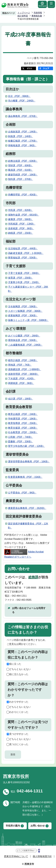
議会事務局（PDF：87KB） (23, 116)
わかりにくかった (19, 712)
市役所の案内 (13, 826)
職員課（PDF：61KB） (21, 170)
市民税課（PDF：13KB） (22, 224)
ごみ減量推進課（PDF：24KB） (25, 345)
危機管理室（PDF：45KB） (23, 195)
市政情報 (38, 13)
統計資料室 (23, 16)
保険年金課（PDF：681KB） (24, 215)
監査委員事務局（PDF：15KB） (25, 477)
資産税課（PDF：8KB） (21, 228)
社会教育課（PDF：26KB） (23, 432)
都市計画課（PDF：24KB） (23, 360)
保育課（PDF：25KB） (21, 278)
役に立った (15, 664)
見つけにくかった (19, 744)
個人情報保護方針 (42, 856)
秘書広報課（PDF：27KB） (23, 141)
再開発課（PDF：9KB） (21, 383)
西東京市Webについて (16, 856)
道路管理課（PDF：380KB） (24, 374)
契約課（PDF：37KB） (21, 179)
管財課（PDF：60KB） (21, 165)
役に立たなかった (19, 674)
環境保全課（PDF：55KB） (23, 340)
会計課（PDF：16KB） (21, 399)
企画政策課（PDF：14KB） (23, 132)
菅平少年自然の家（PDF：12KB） (27, 446)
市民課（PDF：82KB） (21, 210)
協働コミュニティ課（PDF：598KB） (28, 320)
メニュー (51, 4)
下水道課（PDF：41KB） (22, 379)
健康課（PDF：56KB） (21, 219)
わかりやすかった (19, 702)
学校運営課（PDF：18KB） (23, 419)
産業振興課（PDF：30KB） (23, 316)
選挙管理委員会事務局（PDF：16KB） (29, 462)
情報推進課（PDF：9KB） (22, 145)
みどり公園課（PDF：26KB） (24, 336)
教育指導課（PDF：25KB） (23, 423)
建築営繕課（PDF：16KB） (23, 175)
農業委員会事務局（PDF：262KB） (27, 508)
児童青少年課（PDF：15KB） (24, 282)
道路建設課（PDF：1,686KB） (25, 369)
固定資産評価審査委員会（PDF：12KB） (28, 526)
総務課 (33, 577)
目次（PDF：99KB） (19, 96)
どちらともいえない (20, 669)
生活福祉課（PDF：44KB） (23, 248)
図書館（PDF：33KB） (21, 442)
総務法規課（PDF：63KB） (23, 161)
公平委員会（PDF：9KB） (22, 493)
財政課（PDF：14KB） (21, 136)
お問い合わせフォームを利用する (29, 610)
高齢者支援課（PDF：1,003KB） (26, 253)
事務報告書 (37, 16)
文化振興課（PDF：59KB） (23, 306)
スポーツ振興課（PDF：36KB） (25, 311)
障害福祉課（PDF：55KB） (23, 258)
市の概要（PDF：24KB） (22, 101)
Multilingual (42, 4)
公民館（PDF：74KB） (21, 437)
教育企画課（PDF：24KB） (23, 414)
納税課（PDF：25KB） (21, 233)
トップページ (24, 13)
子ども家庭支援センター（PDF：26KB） (28, 289)
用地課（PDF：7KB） (20, 365)
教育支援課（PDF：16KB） (23, 428)
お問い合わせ (38, 826)
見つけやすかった (19, 734)
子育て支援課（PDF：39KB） (24, 273)
